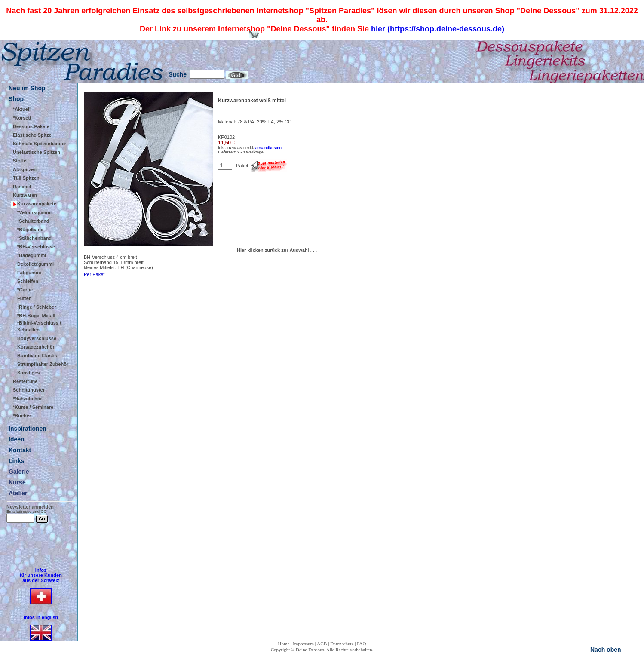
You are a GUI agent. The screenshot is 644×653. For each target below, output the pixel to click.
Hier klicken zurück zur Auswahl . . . (277, 250)
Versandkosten (268, 148)
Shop (16, 99)
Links (17, 461)
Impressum (303, 644)
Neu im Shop (27, 88)
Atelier (18, 493)
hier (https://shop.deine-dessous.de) (438, 29)
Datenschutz (342, 644)
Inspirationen (28, 429)
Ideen (17, 439)
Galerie (19, 472)
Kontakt (20, 450)
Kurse (17, 482)
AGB (322, 644)
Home (284, 644)
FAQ (361, 644)
